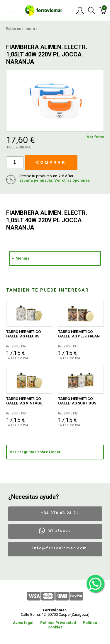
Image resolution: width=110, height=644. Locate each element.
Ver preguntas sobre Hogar (35, 452)
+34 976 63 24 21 (60, 513)
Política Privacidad (58, 623)
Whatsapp (60, 530)
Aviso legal (23, 623)
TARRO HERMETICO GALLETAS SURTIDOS (77, 401)
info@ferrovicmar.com (60, 548)
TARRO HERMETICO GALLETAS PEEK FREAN (79, 334)
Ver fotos (95, 137)
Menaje (23, 258)
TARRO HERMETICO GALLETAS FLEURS (23, 334)
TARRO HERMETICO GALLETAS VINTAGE (24, 401)
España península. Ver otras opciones (55, 180)
